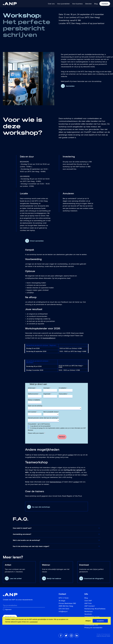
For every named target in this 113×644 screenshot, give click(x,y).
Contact (105, 4)
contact (71, 455)
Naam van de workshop (35, 406)
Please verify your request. (36, 433)
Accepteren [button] (100, 621)
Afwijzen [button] (88, 621)
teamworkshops (56, 482)
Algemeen (8, 610)
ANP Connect (90, 606)
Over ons (51, 4)
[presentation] (42, 438)
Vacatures (88, 614)
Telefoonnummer (33, 394)
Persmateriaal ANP (91, 625)
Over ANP (88, 601)
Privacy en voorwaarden (93, 628)
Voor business (77, 4)
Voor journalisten (63, 4)
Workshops (89, 612)
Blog (96, 4)
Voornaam (47, 388)
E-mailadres (63, 388)
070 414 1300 (64, 609)
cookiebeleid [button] (33, 622)
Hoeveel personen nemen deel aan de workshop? (43, 418)
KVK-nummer (32, 412)
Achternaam (32, 388)
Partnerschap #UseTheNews (95, 609)
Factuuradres (63, 394)
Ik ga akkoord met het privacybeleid (40, 426)
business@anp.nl (49, 338)
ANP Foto (88, 603)
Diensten (88, 4)
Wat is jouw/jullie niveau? (51, 412)
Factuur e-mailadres (34, 400)
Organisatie (47, 394)
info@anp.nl (63, 612)
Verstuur (62, 437)
